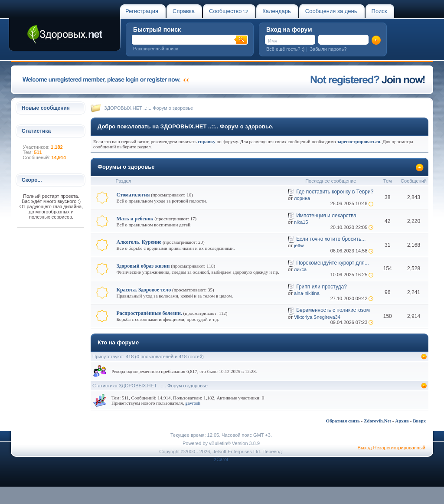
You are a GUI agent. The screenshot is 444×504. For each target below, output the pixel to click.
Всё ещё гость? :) (285, 49)
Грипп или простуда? (322, 287)
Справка (184, 11)
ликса (300, 269)
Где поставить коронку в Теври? (335, 192)
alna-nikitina (307, 293)
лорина (302, 198)
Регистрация (142, 11)
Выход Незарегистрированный (392, 448)
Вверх (419, 421)
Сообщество (229, 11)
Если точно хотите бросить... (331, 239)
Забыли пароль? (328, 49)
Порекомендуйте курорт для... (333, 263)
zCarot (221, 459)
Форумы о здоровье (126, 167)
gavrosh (193, 403)
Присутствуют (108, 357)
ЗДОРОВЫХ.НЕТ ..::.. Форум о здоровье (149, 108)
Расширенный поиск (156, 49)
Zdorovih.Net (377, 421)
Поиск (379, 11)
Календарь (277, 11)
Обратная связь (343, 421)
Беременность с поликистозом (333, 310)
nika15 (301, 222)
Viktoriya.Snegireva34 (317, 317)
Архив (402, 421)
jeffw (299, 245)
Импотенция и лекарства (326, 216)
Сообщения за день (331, 11)
